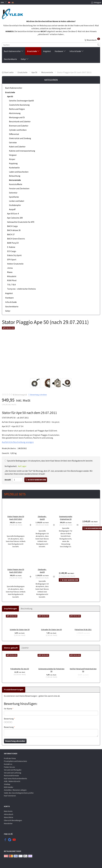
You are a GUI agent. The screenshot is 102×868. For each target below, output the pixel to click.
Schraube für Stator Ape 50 (51, 630)
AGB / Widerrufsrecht (12, 781)
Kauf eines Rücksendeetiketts (15, 778)
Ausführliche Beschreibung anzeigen (18, 442)
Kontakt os (8, 764)
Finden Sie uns (9, 767)
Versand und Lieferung (13, 773)
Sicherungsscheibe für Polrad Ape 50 (51, 670)
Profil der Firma (10, 758)
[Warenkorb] (92, 40)
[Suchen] (98, 45)
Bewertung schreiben (38, 395)
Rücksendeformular (11, 776)
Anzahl (8, 480)
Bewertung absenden (15, 741)
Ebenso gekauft (11, 648)
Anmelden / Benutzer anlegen (15, 790)
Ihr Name (8, 709)
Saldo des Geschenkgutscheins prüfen (19, 793)
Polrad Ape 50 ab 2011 (83, 630)
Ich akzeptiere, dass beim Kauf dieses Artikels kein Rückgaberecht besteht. (50, 461)
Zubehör (25, 648)
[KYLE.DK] (12, 13)
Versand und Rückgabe (13, 770)
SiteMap (7, 784)
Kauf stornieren (10, 796)
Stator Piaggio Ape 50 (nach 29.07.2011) (16, 518)
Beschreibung (27, 609)
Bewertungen (20, 395)
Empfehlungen (10, 609)
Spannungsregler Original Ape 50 (66, 518)
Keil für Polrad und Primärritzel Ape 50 (83, 670)
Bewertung (9, 719)
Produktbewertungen (14, 689)
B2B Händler (9, 787)
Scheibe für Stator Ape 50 (20, 630)
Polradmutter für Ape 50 (20, 669)
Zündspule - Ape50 (42, 518)
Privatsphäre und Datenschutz (15, 761)
